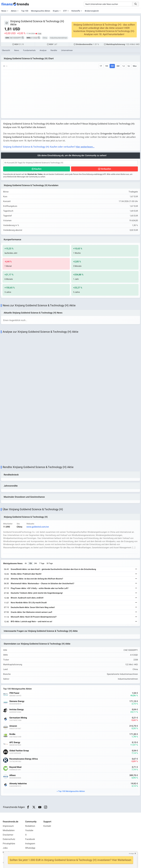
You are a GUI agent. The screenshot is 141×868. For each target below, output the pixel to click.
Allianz (13, 775)
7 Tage (42, 563)
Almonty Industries (18, 784)
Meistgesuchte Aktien (41, 11)
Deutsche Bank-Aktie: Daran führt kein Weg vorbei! (33, 607)
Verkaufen (106, 169)
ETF (65, 11)
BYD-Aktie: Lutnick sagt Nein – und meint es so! (31, 622)
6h (26, 563)
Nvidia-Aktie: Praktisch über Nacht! (26, 574)
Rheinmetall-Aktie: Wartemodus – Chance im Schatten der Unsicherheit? (42, 584)
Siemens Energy (17, 701)
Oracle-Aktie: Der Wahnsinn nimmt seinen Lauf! (31, 612)
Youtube (29, 830)
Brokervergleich (92, 11)
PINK (39, 34)
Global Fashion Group (19, 751)
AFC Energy (15, 742)
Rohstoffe (76, 11)
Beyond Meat (15, 767)
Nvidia (12, 734)
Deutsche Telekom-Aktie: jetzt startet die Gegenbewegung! (37, 593)
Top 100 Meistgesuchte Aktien (72, 791)
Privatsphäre (9, 844)
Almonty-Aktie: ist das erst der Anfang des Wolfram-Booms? (37, 579)
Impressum (8, 826)
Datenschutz (9, 839)
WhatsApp (30, 848)
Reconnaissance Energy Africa (24, 759)
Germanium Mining (18, 718)
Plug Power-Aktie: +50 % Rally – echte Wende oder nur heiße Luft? (40, 588)
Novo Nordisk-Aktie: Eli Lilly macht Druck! (29, 603)
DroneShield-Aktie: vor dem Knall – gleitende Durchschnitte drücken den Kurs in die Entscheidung (53, 569)
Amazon (13, 726)
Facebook (30, 839)
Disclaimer (8, 835)
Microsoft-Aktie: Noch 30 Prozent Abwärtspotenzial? (34, 617)
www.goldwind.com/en (38, 527)
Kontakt (47, 826)
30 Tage (50, 563)
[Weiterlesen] (136, 569)
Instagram (30, 844)
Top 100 (25, 11)
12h (30, 563)
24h (35, 563)
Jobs (5, 848)
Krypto (56, 11)
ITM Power (14, 693)
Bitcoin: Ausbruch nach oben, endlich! (27, 598)
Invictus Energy (17, 710)
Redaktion (30, 826)
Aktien (14, 11)
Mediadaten (9, 830)
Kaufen (38, 169)
